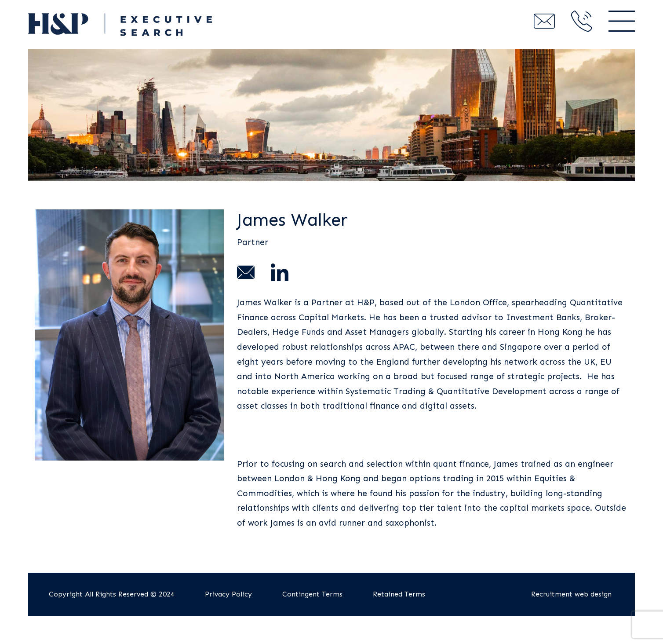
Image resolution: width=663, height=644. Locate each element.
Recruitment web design (571, 594)
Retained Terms (399, 594)
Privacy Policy (228, 594)
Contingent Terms (312, 594)
